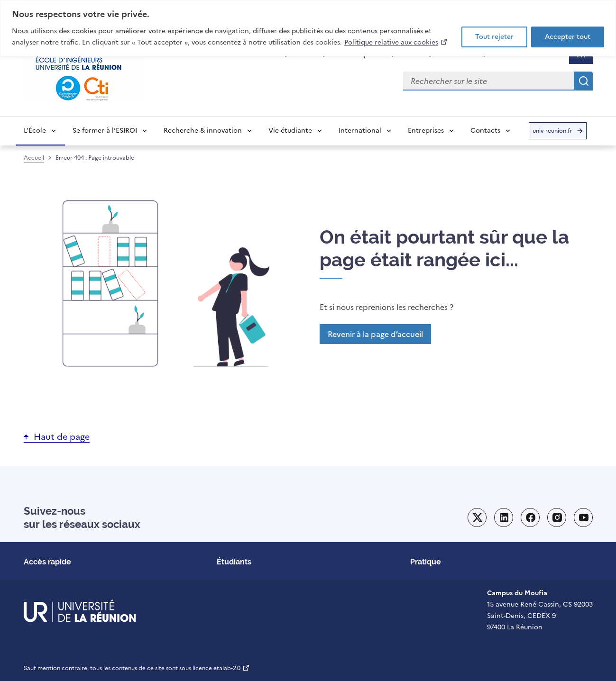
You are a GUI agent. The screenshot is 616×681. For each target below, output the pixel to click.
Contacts (485, 131)
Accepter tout (568, 37)
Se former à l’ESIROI (105, 131)
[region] (308, 28)
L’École (35, 131)
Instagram (557, 518)
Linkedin (504, 518)
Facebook (530, 518)
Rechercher (583, 81)
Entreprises (426, 131)
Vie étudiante (290, 131)
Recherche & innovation (203, 131)
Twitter (477, 518)
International (360, 131)
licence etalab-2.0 (221, 668)
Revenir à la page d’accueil (375, 334)
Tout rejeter (494, 37)
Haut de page (62, 437)
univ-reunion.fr (552, 133)
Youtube (583, 518)
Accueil (34, 158)
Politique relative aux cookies (396, 42)
